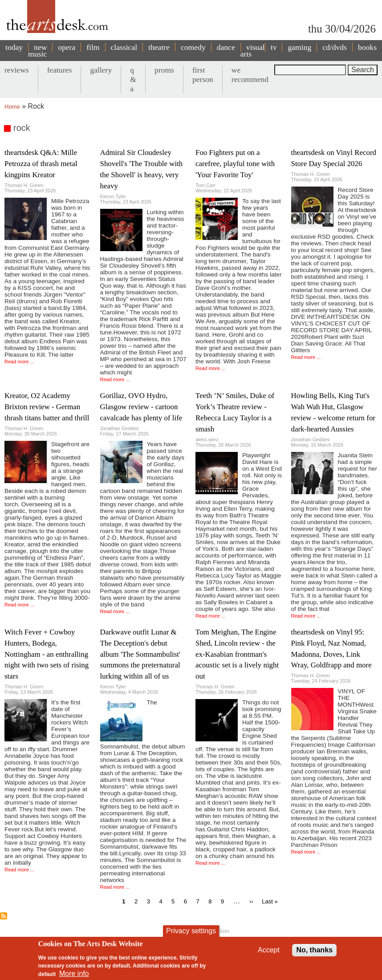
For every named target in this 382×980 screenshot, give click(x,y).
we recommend (250, 75)
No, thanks (314, 955)
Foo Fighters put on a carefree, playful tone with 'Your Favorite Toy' (235, 164)
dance (226, 47)
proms (164, 70)
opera (67, 47)
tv (274, 47)
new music (37, 51)
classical (124, 47)
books (367, 47)
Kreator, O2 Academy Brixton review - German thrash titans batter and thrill (47, 407)
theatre (159, 47)
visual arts (253, 51)
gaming (299, 47)
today (14, 47)
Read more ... (19, 362)
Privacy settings (191, 936)
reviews (17, 70)
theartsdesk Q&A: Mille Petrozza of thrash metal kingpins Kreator (41, 164)
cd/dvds (335, 47)
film (93, 47)
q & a (133, 79)
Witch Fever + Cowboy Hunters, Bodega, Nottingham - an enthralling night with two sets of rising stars (47, 654)
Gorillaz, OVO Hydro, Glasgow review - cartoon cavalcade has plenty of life (141, 407)
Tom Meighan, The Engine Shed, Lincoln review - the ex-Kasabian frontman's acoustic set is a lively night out (237, 654)
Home (12, 107)
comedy (193, 47)
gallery (101, 70)
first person (203, 75)
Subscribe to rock (4, 916)
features (60, 70)
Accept (269, 955)
